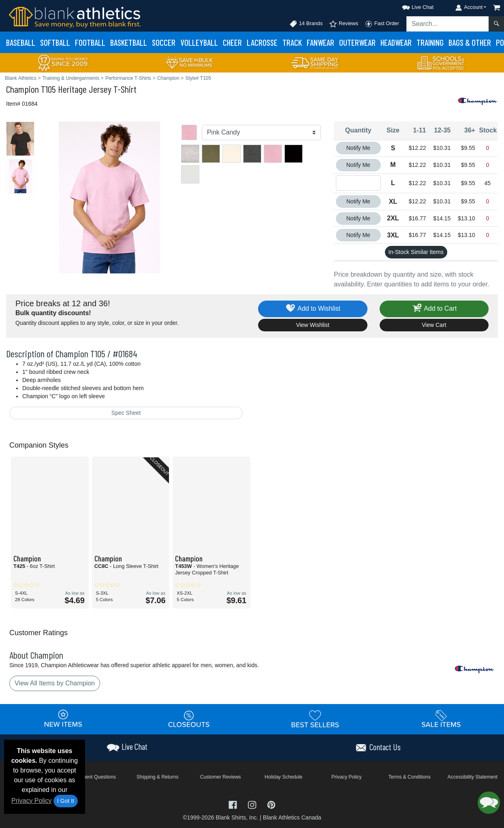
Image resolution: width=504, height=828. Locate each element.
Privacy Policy (32, 801)
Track (292, 42)
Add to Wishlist (313, 309)
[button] (410, 6)
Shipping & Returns (157, 777)
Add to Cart (434, 309)
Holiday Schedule (283, 777)
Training (430, 42)
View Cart (434, 325)
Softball (55, 42)
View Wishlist (313, 325)
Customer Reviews (221, 777)
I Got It (66, 801)
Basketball (129, 42)
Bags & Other (470, 42)
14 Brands (306, 24)
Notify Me (358, 148)
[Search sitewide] (448, 24)
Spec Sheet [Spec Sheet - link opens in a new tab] (126, 413)
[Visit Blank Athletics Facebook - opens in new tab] (234, 804)
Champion (22, 89)
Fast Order (382, 24)
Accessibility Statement (473, 777)
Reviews (344, 24)
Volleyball (199, 42)
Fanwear (320, 42)
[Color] (262, 132)
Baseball (21, 42)
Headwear (396, 42)
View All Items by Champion (55, 683)
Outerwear (357, 42)
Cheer (232, 42)
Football (90, 42)
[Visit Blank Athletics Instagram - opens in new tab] (253, 804)
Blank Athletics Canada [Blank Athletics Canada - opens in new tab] (292, 817)
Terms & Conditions (410, 777)
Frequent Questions (95, 777)
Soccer (164, 42)
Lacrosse (262, 42)
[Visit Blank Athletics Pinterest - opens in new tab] (271, 804)
